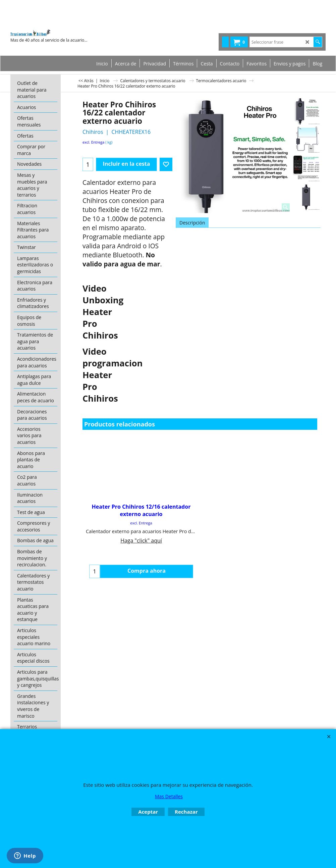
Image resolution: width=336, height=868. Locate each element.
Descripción (192, 223)
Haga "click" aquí (141, 541)
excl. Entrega (93, 142)
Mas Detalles (169, 796)
